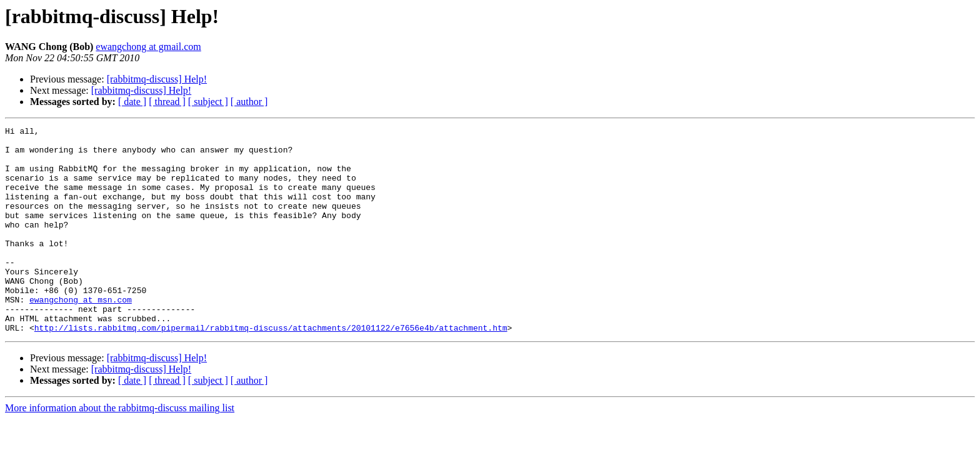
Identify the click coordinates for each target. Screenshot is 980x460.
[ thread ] (167, 102)
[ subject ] (208, 102)
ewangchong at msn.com (81, 335)
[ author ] (249, 102)
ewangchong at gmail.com (148, 47)
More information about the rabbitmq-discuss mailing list (120, 449)
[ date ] (132, 102)
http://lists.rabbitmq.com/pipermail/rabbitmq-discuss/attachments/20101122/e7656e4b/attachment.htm (271, 369)
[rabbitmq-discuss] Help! (157, 79)
